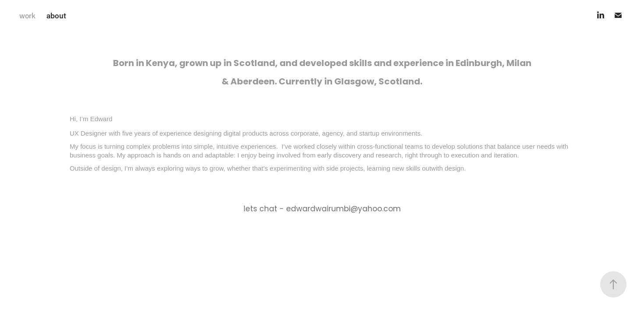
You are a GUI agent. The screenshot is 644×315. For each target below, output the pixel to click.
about (56, 15)
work (27, 15)
